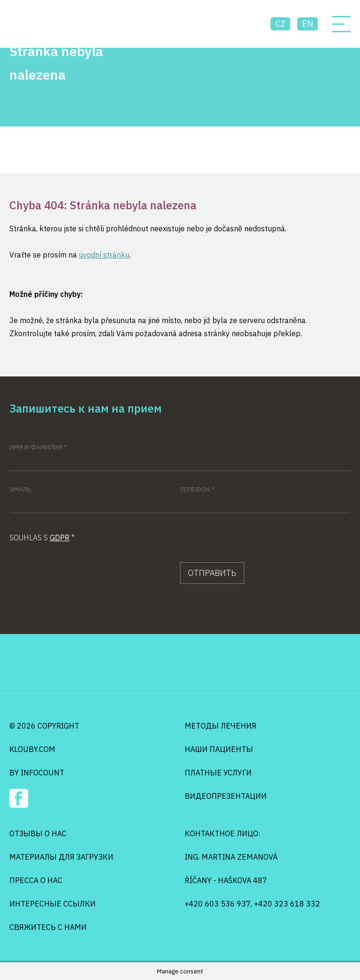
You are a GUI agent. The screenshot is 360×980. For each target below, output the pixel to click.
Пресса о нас (36, 880)
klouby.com (32, 749)
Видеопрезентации (226, 796)
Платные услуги (218, 773)
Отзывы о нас (38, 833)
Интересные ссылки (52, 904)
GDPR (60, 538)
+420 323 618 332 (287, 904)
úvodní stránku (104, 255)
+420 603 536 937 (218, 904)
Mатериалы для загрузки (61, 857)
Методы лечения (221, 726)
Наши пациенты (219, 749)
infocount (42, 773)
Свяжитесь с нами (48, 927)
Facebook (19, 798)
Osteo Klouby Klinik (45, 24)
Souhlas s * (42, 538)
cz (280, 24)
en (307, 24)
